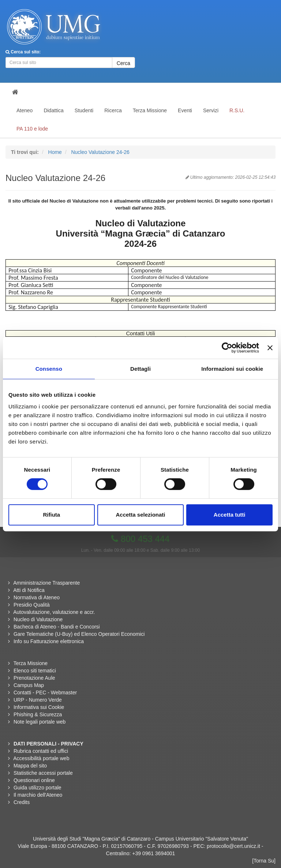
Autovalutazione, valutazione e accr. (54, 612)
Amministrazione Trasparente (46, 583)
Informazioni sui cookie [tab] (232, 369)
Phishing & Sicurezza (38, 714)
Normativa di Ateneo (37, 597)
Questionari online (34, 780)
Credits (22, 802)
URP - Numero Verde (38, 700)
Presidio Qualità (32, 605)
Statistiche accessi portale (43, 773)
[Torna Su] (264, 861)
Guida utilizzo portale (38, 788)
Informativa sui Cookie (39, 707)
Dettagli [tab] (140, 369)
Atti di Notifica (29, 590)
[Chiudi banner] (270, 348)
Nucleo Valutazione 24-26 (100, 152)
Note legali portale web (40, 722)
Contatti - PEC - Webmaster (45, 692)
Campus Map (29, 685)
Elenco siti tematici (35, 671)
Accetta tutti (230, 515)
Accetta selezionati (140, 515)
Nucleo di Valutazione (38, 619)
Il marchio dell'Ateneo (38, 795)
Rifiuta (51, 515)
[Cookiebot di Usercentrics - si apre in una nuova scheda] (227, 348)
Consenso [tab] (49, 369)
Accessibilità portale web (41, 758)
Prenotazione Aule (34, 678)
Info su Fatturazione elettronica (49, 641)
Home (55, 152)
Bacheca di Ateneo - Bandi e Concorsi (57, 627)
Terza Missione (31, 663)
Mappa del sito (30, 766)
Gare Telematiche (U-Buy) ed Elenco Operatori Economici (79, 634)
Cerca (123, 63)
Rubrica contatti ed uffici (41, 751)
